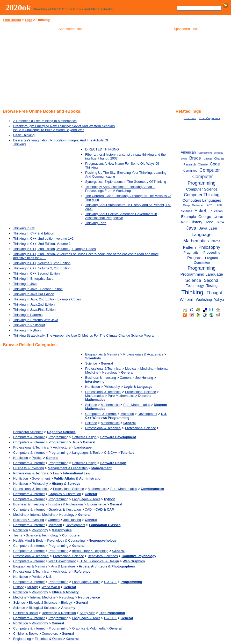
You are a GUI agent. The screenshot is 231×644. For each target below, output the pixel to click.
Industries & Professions (66, 504)
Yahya (219, 300)
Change (208, 159)
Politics (37, 458)
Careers (126, 378)
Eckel (200, 211)
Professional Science (141, 392)
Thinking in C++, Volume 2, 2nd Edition (42, 268)
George (205, 217)
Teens (18, 535)
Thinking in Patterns (28, 315)
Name (216, 241)
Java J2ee (208, 228)
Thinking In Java (25, 284)
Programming (58, 437)
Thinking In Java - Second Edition (38, 289)
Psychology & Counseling (66, 540)
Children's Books (26, 613)
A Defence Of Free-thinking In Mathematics (45, 121)
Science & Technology (42, 535)
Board (184, 159)
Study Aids (87, 613)
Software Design (84, 437)
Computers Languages (202, 200)
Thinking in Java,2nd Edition (34, 304)
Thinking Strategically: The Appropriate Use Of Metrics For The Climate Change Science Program (85, 335)
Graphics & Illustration (65, 494)
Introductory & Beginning (90, 551)
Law (56, 473)
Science (91, 363)
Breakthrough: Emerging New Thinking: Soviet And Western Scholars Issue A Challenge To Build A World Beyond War (64, 128)
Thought (214, 293)
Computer (210, 170)
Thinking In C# (24, 228)
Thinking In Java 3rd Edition (34, 294)
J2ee (209, 222)
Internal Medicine (43, 515)
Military (33, 587)
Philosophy (112, 387)
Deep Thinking (24, 135)
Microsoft (127, 414)
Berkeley (218, 153)
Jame (220, 222)
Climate (203, 164)
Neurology (110, 372)
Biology (67, 603)
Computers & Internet (101, 414)
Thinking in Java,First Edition (34, 310)
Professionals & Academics (143, 354)
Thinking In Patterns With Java (36, 320)
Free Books (12, 20)
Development (147, 414)
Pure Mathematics (121, 396)
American (188, 152)
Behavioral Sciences (28, 432)
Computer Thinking (202, 195)
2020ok (18, 7)
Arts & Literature (63, 566)
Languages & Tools (86, 453)
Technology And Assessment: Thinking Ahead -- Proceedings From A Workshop (120, 189)
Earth (209, 205)
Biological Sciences (43, 603)
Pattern (190, 247)
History (18, 587)
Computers (50, 634)
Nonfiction (93, 387)
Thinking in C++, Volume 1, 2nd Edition (42, 263)
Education (216, 211)
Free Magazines (209, 118)
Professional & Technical (103, 369)
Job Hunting (144, 378)
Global (218, 217)
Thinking (192, 292)
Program (195, 258)
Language (202, 234)
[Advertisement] (71, 70)
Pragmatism (192, 252)
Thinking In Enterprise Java (33, 279)
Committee (190, 171)
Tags (28, 20)
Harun (184, 222)
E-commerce (97, 504)
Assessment (205, 153)
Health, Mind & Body (28, 540)
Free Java (190, 118)
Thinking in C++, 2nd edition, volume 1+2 (43, 238)
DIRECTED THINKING (102, 149)
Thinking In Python (27, 330)
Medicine (147, 369)
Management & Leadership (68, 468)
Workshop (204, 300)
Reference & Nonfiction (59, 613)
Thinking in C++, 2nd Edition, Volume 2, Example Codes (55, 249)
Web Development (62, 561)
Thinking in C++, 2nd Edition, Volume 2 (42, 244)
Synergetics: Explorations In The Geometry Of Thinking (126, 182)
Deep (187, 205)
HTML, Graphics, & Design (99, 561)
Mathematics (95, 396)
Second (211, 280)
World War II (51, 587)
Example (188, 217)
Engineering (22, 639)
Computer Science (202, 189)
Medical (131, 369)
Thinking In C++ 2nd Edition (34, 233)
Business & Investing (101, 378)
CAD (88, 509)
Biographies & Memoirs (102, 354)
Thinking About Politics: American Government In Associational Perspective (121, 216)
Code (215, 164)
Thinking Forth (96, 223)
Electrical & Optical (49, 639)
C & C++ (110, 453)
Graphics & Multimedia (89, 628)
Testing (212, 286)
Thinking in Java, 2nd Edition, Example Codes (47, 299)
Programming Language (202, 274)
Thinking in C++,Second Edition (36, 273)
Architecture (62, 447)
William (186, 299)
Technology (195, 286)
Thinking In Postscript (29, 325)
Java (76, 442)
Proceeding (212, 252)
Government (41, 478)
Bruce (195, 158)
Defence (197, 205)
